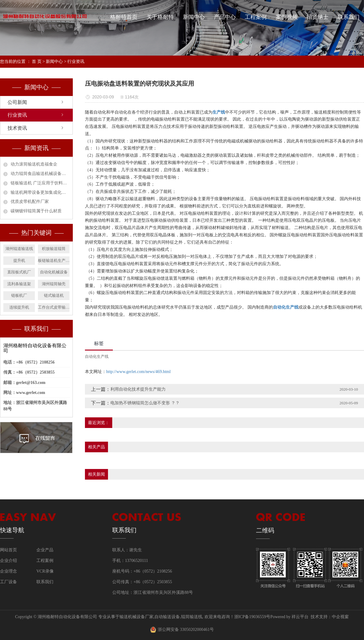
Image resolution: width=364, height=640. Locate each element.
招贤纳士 (318, 17)
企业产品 (45, 550)
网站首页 (8, 550)
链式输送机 (54, 295)
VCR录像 (45, 571)
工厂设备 (8, 582)
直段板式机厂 (19, 272)
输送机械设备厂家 (136, 617)
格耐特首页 (124, 17)
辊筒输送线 (192, 617)
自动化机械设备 (54, 272)
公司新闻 (17, 102)
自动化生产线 (97, 356)
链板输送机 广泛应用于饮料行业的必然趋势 (40, 183)
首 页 (37, 62)
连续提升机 (19, 307)
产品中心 (225, 17)
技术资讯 (17, 128)
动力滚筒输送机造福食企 (34, 164)
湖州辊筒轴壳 (54, 284)
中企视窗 (340, 617)
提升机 (19, 260)
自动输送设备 (167, 617)
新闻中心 (194, 17)
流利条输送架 (19, 284)
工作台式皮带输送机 (54, 307)
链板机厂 (19, 295)
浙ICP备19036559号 (252, 617)
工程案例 (256, 17)
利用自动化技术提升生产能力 (138, 389)
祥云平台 (300, 617)
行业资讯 (76, 62)
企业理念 (8, 571)
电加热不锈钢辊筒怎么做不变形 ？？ (145, 403)
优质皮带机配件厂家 (30, 202)
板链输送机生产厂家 (54, 260)
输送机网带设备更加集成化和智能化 (40, 192)
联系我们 (349, 17)
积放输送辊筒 (54, 249)
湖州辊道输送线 (19, 249)
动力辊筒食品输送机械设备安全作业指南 (40, 174)
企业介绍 (8, 561)
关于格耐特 (160, 17)
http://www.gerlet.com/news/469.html (138, 372)
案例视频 (287, 17)
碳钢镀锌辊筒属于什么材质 (36, 211)
